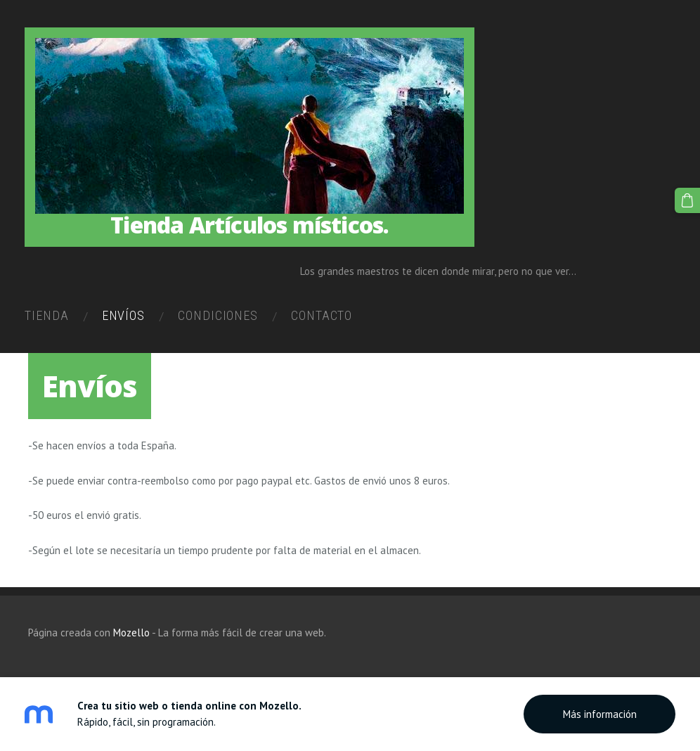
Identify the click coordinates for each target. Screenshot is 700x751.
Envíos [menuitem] (126, 317)
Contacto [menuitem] (325, 317)
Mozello (131, 633)
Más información (600, 714)
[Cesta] (688, 200)
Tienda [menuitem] (50, 317)
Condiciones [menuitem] (221, 317)
